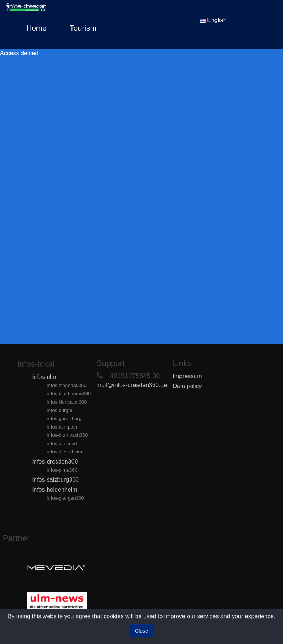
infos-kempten (62, 427)
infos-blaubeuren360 (69, 393)
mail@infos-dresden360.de (132, 385)
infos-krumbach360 (68, 435)
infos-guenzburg (64, 418)
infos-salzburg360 (56, 480)
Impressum (187, 376)
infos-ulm (44, 377)
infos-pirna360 (62, 470)
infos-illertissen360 (67, 402)
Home (36, 28)
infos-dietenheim (65, 452)
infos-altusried (62, 444)
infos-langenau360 (67, 385)
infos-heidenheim (55, 490)
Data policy (187, 386)
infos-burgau (60, 410)
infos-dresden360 (55, 462)
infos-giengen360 (66, 498)
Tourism (83, 28)
